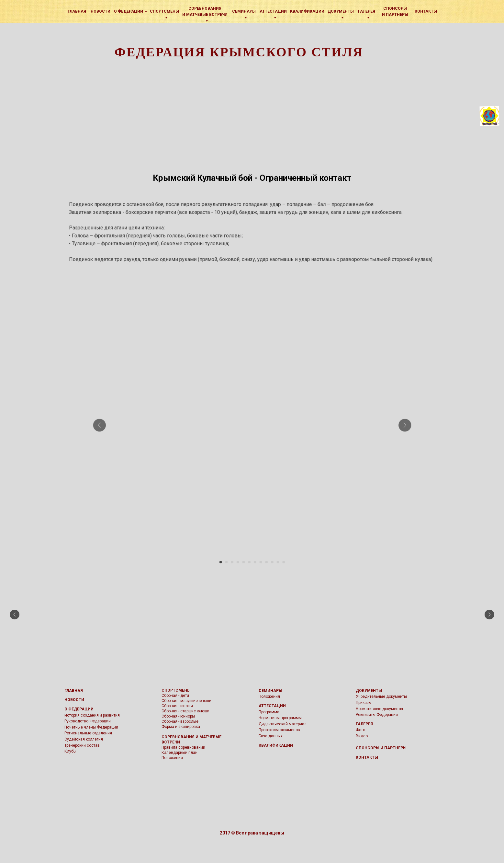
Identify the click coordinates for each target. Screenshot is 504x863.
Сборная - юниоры (178, 716)
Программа (269, 712)
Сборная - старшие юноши (185, 711)
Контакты (426, 11)
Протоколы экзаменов (279, 730)
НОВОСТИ (74, 700)
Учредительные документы (381, 696)
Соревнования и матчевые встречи (205, 12)
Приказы (364, 703)
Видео (362, 736)
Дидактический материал (283, 724)
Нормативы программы (280, 718)
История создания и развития (92, 715)
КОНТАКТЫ (367, 757)
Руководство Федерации (88, 721)
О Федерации (129, 11)
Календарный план (179, 753)
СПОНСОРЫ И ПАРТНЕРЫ (381, 748)
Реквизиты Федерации (377, 715)
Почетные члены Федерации (91, 727)
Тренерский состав (82, 745)
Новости (101, 11)
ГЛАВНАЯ (74, 691)
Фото (360, 730)
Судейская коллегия (84, 739)
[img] (61, 11)
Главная (77, 11)
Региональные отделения (88, 733)
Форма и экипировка (181, 727)
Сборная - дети (175, 696)
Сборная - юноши (177, 706)
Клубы (70, 751)
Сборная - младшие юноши (186, 701)
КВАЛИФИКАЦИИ (307, 11)
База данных (271, 736)
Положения (172, 758)
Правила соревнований (183, 747)
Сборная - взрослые (180, 721)
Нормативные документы (379, 709)
